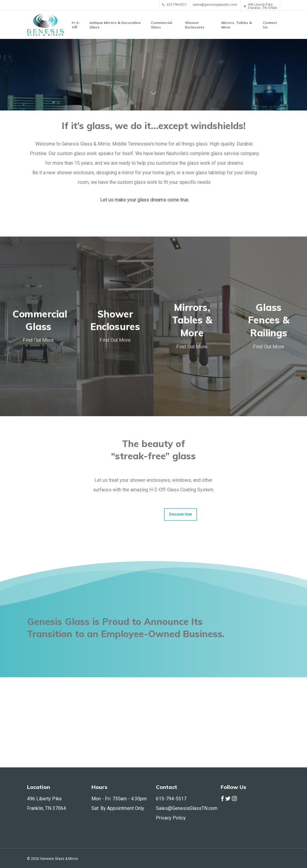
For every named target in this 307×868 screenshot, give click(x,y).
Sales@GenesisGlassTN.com (187, 808)
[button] (180, 605)
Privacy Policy (171, 818)
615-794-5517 (171, 799)
